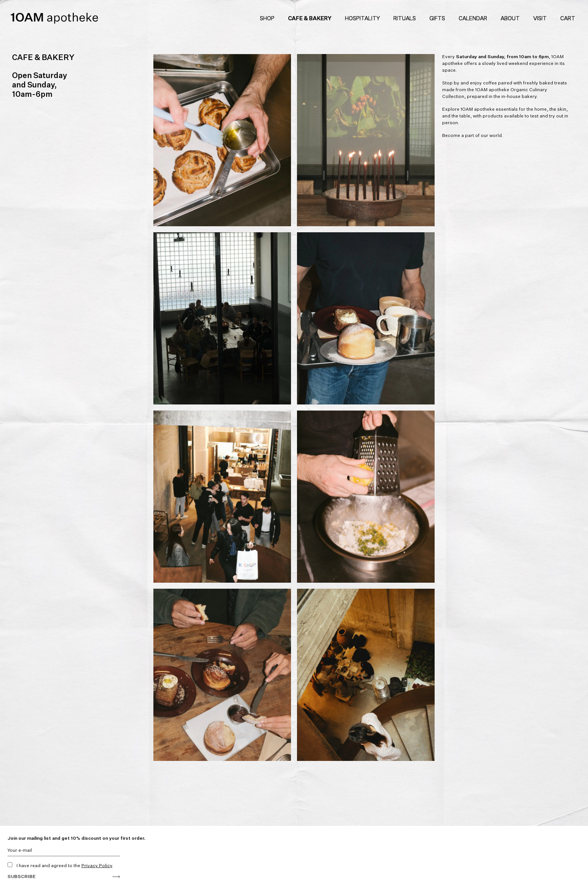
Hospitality (362, 18)
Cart (569, 18)
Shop (267, 18)
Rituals (405, 18)
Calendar (473, 18)
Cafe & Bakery (310, 18)
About (510, 18)
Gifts (437, 18)
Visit (540, 18)
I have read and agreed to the (60, 865)
